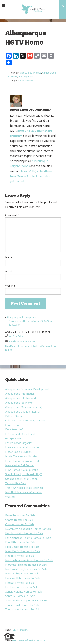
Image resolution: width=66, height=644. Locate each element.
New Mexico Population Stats (23, 461)
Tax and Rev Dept (16, 484)
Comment (12, 215)
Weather (10, 497)
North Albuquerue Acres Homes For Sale (29, 560)
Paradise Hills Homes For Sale (23, 578)
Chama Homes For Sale (19, 520)
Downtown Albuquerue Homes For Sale (28, 529)
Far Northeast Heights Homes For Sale (28, 538)
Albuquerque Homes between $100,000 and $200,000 (32, 323)
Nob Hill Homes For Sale (20, 556)
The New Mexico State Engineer (24, 488)
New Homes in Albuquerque (22, 470)
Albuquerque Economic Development (27, 389)
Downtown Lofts (15, 430)
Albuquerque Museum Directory (24, 407)
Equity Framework (20, 630)
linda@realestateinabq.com (23, 341)
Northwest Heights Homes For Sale (26, 569)
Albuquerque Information (20, 394)
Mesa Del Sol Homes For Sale (23, 551)
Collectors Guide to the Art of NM (25, 421)
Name (9, 258)
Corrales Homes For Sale (20, 524)
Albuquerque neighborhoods (29, 164)
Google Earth (13, 439)
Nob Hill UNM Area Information (24, 492)
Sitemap (21, 640)
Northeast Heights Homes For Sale (26, 565)
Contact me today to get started (32, 179)
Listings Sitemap (32, 640)
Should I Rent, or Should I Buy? (23, 474)
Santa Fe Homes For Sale (20, 596)
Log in (14, 640)
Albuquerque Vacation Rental (22, 412)
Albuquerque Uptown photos (22, 318)
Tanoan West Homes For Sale (23, 610)
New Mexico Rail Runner (20, 465)
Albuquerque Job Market (19, 403)
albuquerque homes (31, 73)
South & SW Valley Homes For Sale (26, 601)
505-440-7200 (16, 336)
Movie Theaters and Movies (21, 457)
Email (8, 272)
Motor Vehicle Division (18, 452)
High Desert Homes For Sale (22, 547)
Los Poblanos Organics (19, 443)
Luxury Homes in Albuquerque (23, 448)
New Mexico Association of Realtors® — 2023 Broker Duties (31, 348)
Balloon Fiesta (14, 416)
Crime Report (13, 425)
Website (10, 286)
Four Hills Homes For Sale (20, 542)
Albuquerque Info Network (21, 398)
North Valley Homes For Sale (22, 574)
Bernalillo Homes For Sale (20, 516)
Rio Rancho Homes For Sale (22, 587)
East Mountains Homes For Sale (24, 533)
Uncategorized (26, 77)
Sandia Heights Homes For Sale (24, 592)
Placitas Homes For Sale (20, 583)
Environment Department (20, 434)
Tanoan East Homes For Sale (22, 605)
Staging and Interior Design (21, 479)
